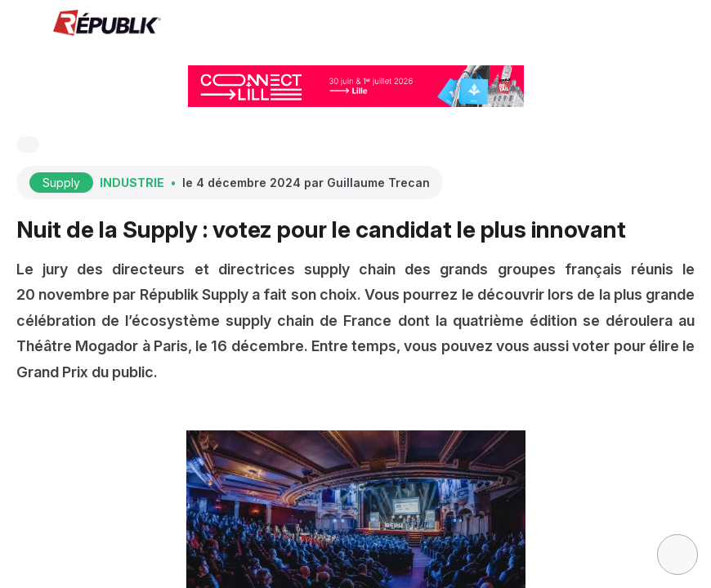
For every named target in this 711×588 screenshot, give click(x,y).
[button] (25, 24)
